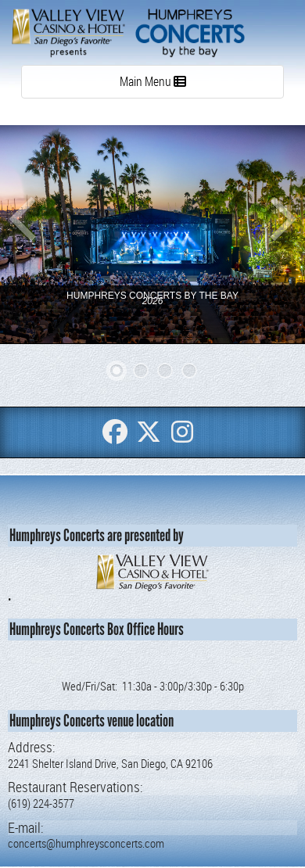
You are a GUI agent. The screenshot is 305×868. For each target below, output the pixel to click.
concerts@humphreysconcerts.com (86, 843)
